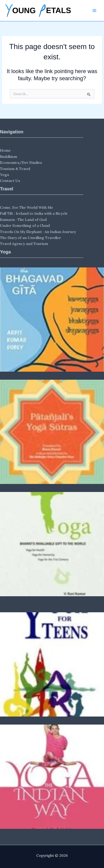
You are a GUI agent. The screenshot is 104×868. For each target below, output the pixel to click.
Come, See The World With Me (27, 207)
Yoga (4, 175)
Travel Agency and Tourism (24, 244)
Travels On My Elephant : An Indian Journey (38, 232)
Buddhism (9, 157)
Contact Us (10, 181)
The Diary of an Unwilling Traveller (31, 238)
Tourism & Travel (15, 169)
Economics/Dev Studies (21, 162)
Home (5, 150)
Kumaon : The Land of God (23, 220)
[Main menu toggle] (94, 11)
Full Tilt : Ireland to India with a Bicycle (34, 213)
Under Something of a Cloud (25, 225)
